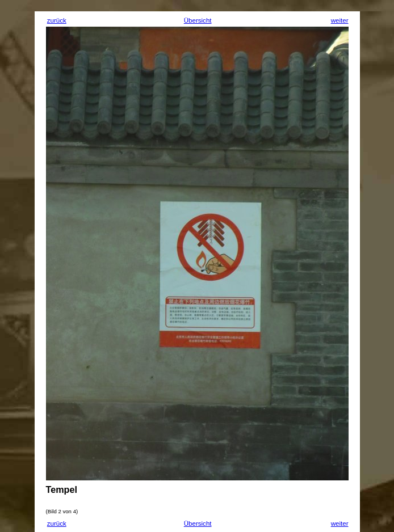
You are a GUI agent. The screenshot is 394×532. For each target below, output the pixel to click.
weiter (340, 20)
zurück (57, 20)
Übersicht (198, 20)
